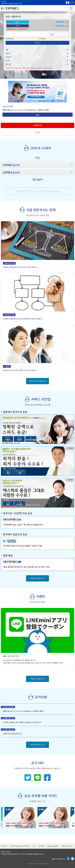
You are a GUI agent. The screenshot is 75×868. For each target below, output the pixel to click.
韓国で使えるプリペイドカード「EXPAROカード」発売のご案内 (26, 110)
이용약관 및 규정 (66, 846)
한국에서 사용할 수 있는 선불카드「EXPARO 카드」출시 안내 (22, 722)
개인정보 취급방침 (53, 846)
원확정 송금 (10, 39)
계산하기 (37, 43)
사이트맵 (41, 846)
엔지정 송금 (42, 39)
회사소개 (4, 846)
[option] (21, 818)
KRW (52, 35)
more (37, 115)
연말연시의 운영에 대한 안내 (12, 734)
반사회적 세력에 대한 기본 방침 (20, 846)
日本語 (72, 3)
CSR (34, 846)
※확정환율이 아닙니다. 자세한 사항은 (17, 29)
